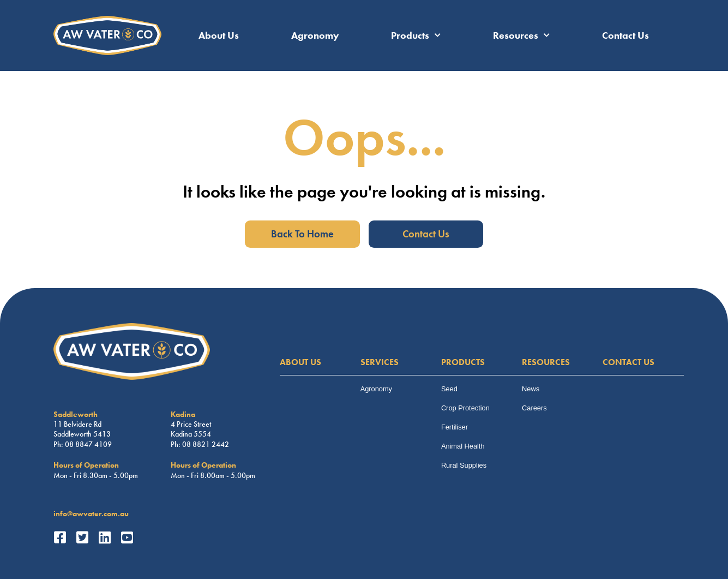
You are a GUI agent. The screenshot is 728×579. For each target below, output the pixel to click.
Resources (521, 35)
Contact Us (625, 35)
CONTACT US (628, 362)
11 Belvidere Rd (77, 424)
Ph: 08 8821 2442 (200, 444)
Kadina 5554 (191, 434)
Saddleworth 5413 (82, 434)
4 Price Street (191, 424)
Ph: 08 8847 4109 (83, 444)
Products (416, 35)
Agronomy (315, 35)
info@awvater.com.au (91, 514)
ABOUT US (300, 362)
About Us (219, 35)
